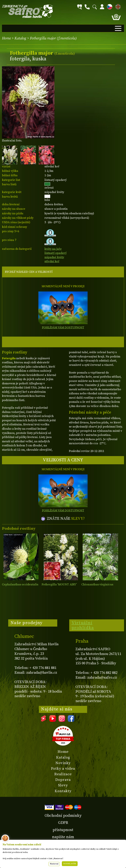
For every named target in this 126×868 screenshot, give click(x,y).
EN (117, 6)
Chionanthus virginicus (97, 584)
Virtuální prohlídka (83, 625)
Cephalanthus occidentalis (20, 584)
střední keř (52, 261)
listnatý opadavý (56, 253)
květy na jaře (53, 249)
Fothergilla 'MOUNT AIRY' (59, 584)
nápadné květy (54, 257)
